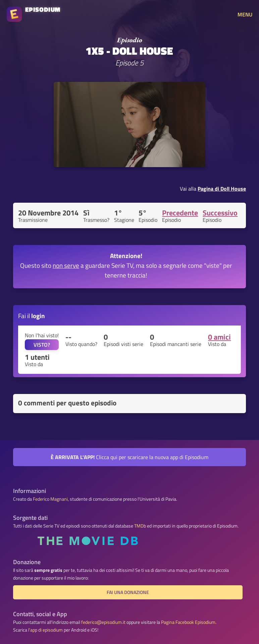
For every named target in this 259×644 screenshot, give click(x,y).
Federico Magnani (50, 499)
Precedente (180, 213)
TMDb (140, 526)
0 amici (219, 337)
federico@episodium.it (103, 622)
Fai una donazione (128, 592)
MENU (245, 14)
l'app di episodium (45, 630)
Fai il (32, 316)
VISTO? (42, 345)
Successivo (220, 213)
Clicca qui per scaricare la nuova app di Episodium (129, 457)
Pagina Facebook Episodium (188, 622)
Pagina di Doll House (222, 189)
